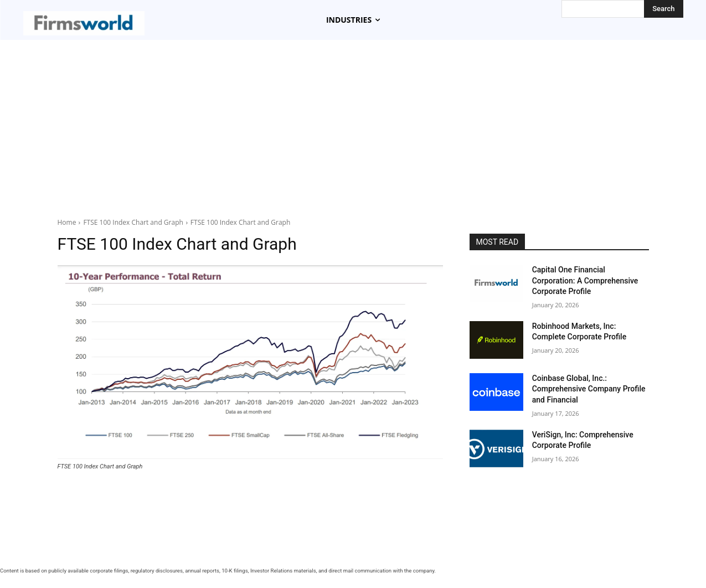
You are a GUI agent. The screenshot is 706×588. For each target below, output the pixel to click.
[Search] (663, 9)
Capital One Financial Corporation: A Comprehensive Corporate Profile (585, 280)
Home (67, 222)
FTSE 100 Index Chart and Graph (133, 222)
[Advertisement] (353, 123)
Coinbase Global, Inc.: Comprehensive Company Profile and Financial (589, 389)
